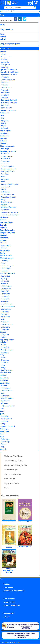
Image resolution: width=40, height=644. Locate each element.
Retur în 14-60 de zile (12, 605)
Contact (7, 584)
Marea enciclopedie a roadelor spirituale (9, 571)
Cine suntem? (9, 587)
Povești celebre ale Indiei (25, 547)
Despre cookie (9, 613)
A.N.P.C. (7, 617)
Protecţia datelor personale (14, 591)
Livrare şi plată (9, 602)
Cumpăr (8, 44)
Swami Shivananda (30, 24)
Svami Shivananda (30, 29)
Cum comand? (9, 599)
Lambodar (26, 26)
